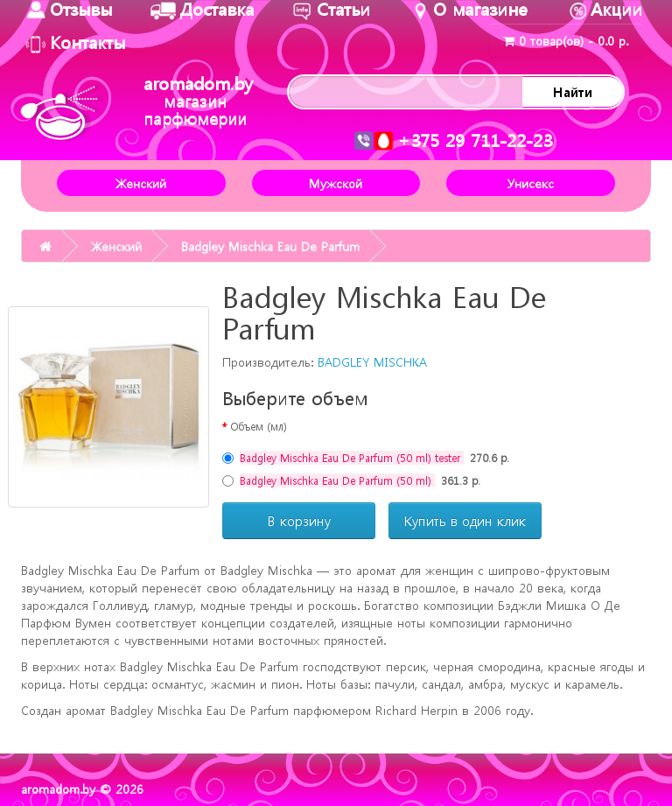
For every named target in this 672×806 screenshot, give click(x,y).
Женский (141, 183)
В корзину (299, 521)
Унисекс (531, 183)
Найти (573, 92)
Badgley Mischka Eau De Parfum (270, 246)
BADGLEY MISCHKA (372, 361)
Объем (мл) (259, 426)
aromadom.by (198, 100)
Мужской (336, 183)
